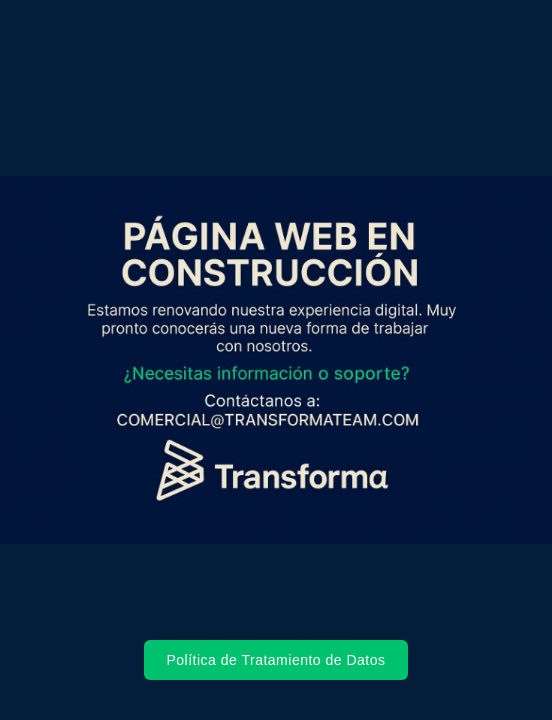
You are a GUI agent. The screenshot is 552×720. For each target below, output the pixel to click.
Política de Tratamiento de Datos (275, 660)
